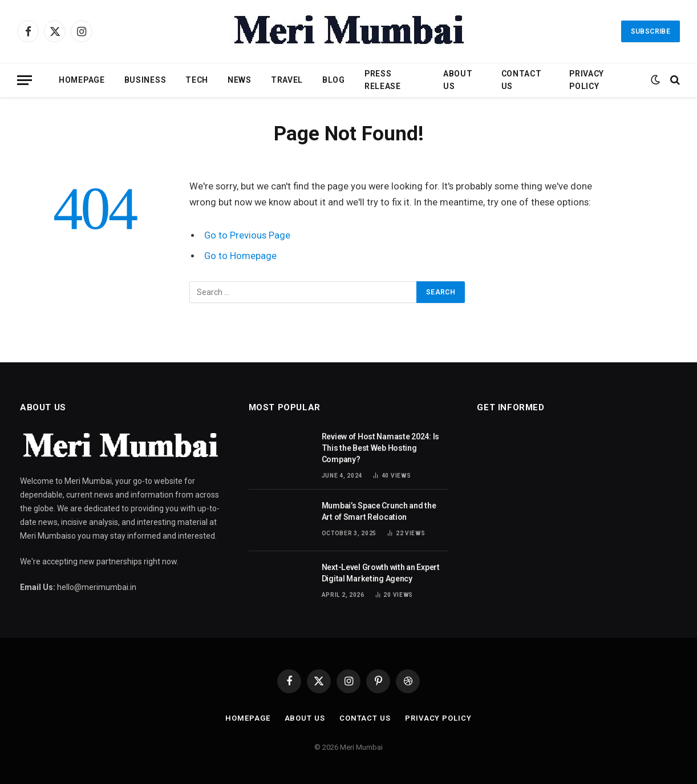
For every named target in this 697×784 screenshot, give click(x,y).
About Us (458, 80)
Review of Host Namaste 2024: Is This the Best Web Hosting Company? (380, 448)
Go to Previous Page (247, 235)
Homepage (82, 80)
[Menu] (25, 80)
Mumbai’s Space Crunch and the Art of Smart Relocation (379, 511)
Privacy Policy (587, 80)
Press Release (383, 80)
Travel (287, 80)
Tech (197, 80)
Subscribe (651, 31)
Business (145, 80)
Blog (334, 80)
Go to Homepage (240, 256)
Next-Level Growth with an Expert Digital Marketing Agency (381, 573)
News (240, 80)
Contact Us (522, 80)
